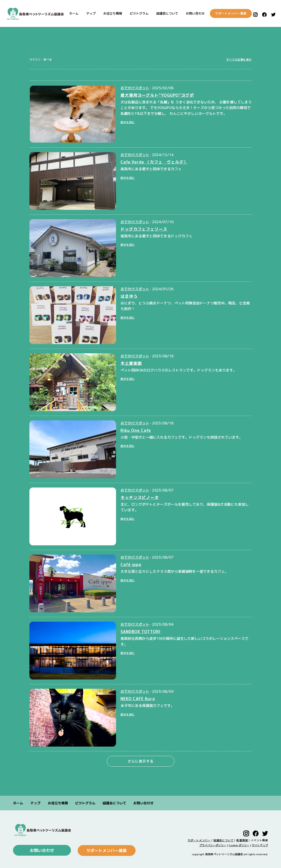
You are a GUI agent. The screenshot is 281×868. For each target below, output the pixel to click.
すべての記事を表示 (239, 60)
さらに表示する (140, 761)
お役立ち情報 (109, 13)
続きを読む (128, 122)
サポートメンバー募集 (228, 13)
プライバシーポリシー (213, 845)
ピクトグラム (136, 13)
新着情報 (242, 840)
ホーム (70, 13)
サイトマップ (260, 845)
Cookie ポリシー (239, 845)
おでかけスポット (135, 88)
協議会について (164, 13)
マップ (88, 13)
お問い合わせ (192, 13)
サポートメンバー (199, 840)
